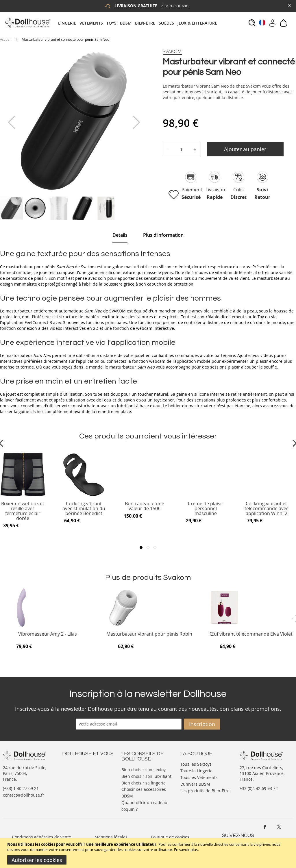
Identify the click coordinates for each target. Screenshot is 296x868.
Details (120, 235)
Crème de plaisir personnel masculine (206, 509)
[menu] (139, 23)
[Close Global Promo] (289, 5)
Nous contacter (77, 764)
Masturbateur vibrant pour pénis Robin (149, 634)
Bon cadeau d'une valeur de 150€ (145, 506)
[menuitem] (69, 23)
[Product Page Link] (84, 496)
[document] (149, 853)
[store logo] (28, 23)
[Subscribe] (202, 724)
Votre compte (75, 769)
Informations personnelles (88, 775)
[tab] (139, 23)
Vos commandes (78, 781)
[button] (12, 122)
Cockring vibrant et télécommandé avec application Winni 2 (267, 509)
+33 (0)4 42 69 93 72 (259, 788)
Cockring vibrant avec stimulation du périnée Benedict (84, 509)
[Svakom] (172, 51)
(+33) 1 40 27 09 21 (21, 788)
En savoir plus (186, 850)
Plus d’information (163, 235)
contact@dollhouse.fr (24, 795)
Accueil (6, 39)
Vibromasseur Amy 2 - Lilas (48, 634)
